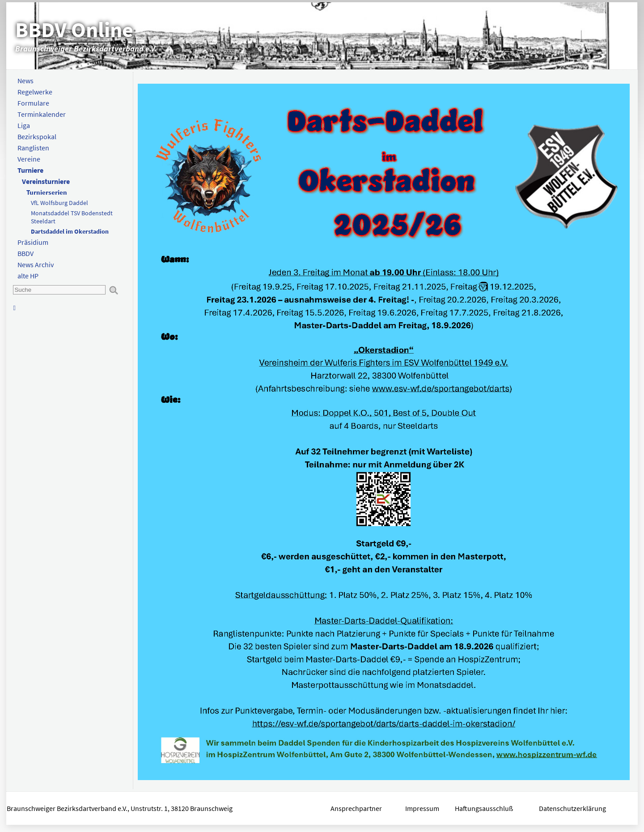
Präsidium (33, 242)
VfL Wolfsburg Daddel (59, 203)
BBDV (25, 253)
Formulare (33, 103)
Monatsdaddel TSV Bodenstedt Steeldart (72, 217)
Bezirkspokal (37, 137)
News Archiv (36, 265)
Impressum (422, 808)
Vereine (29, 159)
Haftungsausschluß (484, 808)
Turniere (30, 170)
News (25, 81)
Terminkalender (42, 114)
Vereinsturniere (46, 181)
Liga (24, 125)
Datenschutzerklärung (573, 808)
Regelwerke (35, 92)
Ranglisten (33, 148)
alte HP (28, 276)
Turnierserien (47, 192)
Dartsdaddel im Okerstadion (70, 231)
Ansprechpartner (356, 808)
